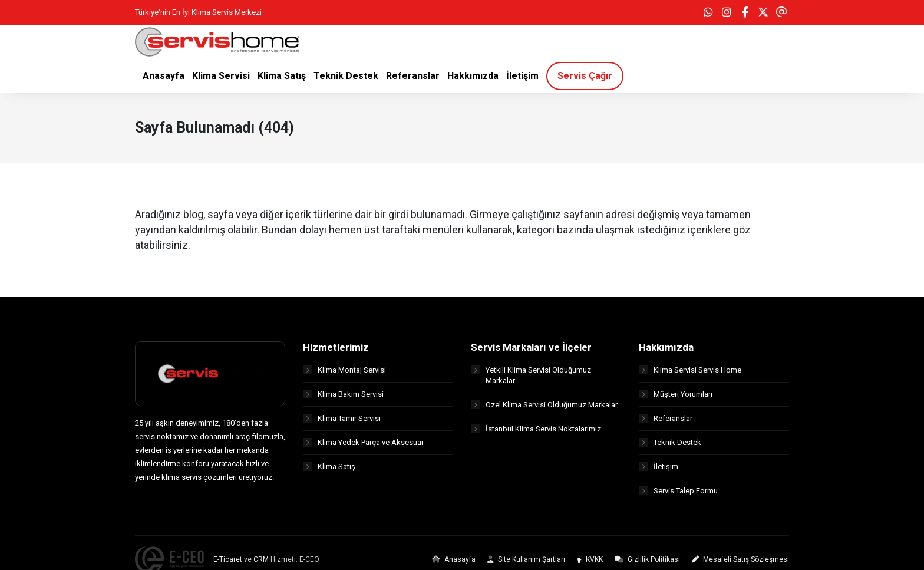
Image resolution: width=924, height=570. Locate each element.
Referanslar (666, 418)
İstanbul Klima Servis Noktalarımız (536, 429)
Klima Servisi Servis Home (690, 370)
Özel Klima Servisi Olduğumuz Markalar (544, 405)
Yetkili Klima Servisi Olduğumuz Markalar (531, 375)
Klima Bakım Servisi (343, 394)
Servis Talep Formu (678, 491)
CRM (261, 559)
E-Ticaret (228, 559)
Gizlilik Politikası (647, 559)
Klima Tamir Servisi (342, 418)
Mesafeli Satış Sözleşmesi (740, 559)
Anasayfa (454, 559)
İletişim (659, 467)
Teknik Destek (670, 442)
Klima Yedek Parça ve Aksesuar (363, 442)
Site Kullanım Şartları (526, 559)
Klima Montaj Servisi (344, 370)
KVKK (590, 559)
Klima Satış (329, 467)
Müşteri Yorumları (676, 394)
